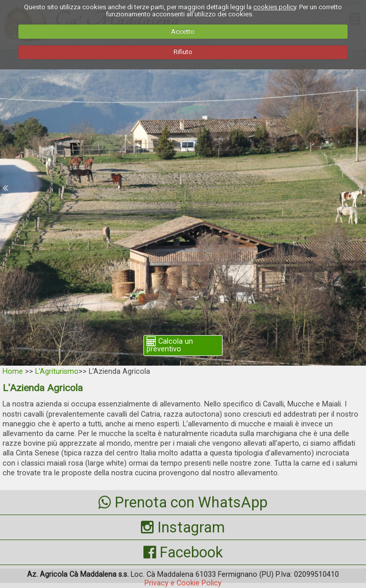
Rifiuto (183, 52)
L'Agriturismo (57, 372)
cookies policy (275, 7)
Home (13, 372)
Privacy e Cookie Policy (183, 583)
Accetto (183, 31)
